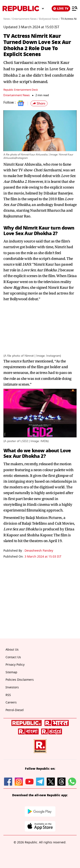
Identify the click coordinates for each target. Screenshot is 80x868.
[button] (39, 103)
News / (7, 19)
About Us (12, 650)
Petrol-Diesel (15, 710)
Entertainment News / (25, 19)
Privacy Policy (15, 665)
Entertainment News (17, 95)
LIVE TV (61, 8)
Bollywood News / (49, 19)
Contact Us (13, 657)
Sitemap (11, 672)
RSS (8, 695)
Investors (12, 687)
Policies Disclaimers (20, 680)
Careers (11, 702)
